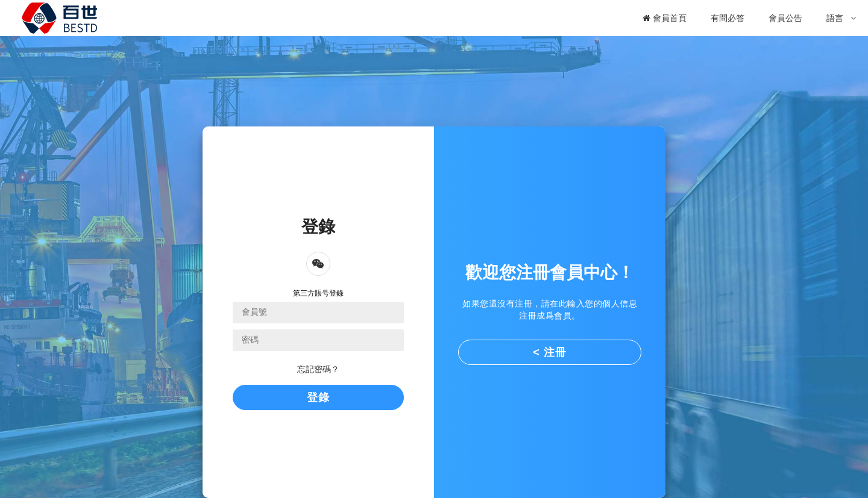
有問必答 (728, 18)
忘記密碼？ (318, 369)
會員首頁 (665, 18)
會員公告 (785, 18)
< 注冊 (550, 352)
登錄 (318, 397)
